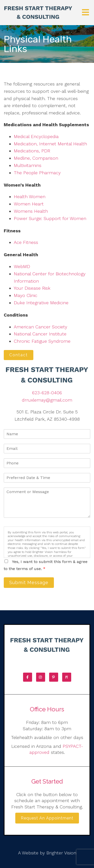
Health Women (30, 197)
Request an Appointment (47, 818)
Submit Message (29, 582)
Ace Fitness (26, 242)
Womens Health (31, 211)
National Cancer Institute (40, 334)
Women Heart (29, 204)
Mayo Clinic (26, 295)
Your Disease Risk (32, 288)
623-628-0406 (47, 393)
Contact (19, 355)
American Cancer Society (40, 327)
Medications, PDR (32, 151)
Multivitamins (28, 165)
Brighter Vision (61, 853)
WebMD (22, 266)
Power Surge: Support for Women (50, 218)
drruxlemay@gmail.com (47, 400)
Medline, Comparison (36, 158)
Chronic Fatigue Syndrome (42, 341)
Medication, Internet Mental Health (50, 144)
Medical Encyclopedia (36, 136)
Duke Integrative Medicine (41, 303)
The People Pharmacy (37, 173)
